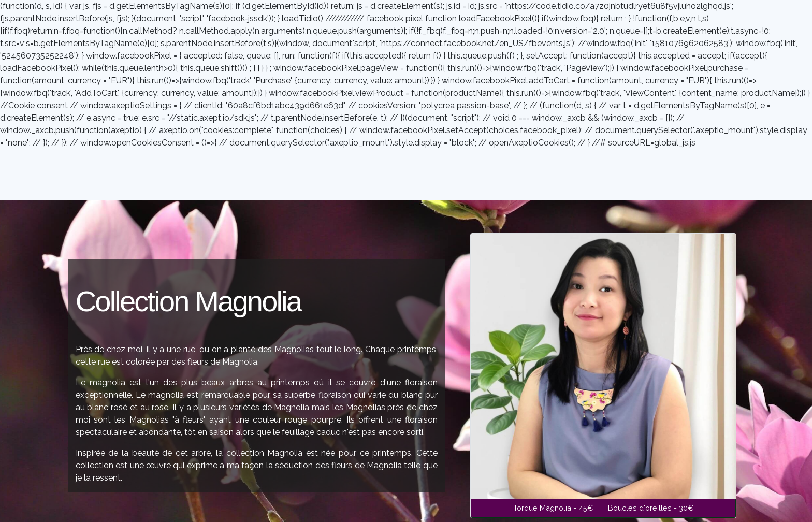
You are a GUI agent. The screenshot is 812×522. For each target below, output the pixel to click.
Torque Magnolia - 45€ (554, 508)
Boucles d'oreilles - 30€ (651, 508)
